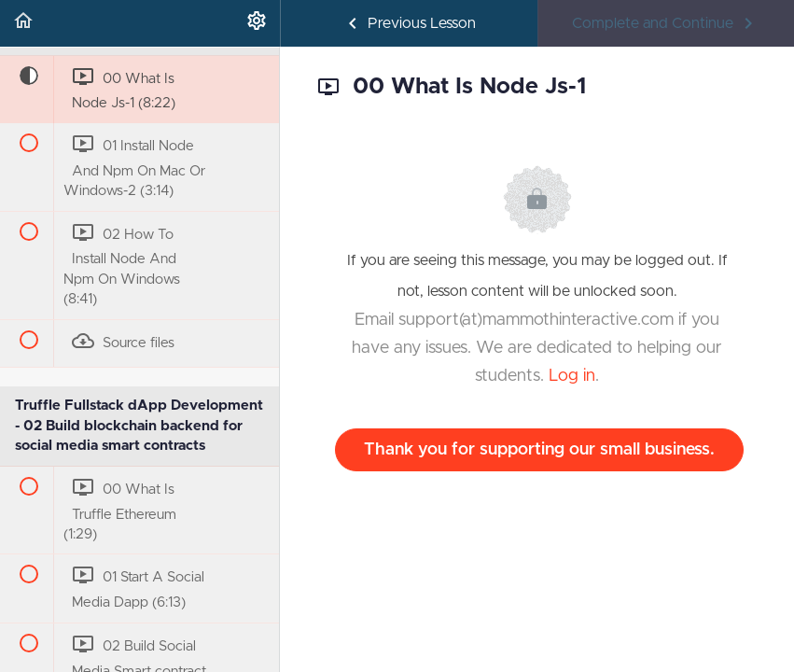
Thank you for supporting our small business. (539, 450)
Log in (572, 376)
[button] (23, 23)
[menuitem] (257, 23)
